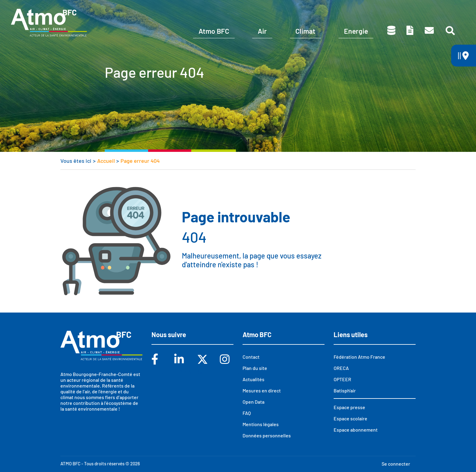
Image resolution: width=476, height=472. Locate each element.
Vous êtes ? (249, 9)
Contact (429, 30)
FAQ (247, 413)
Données (391, 30)
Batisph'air (345, 390)
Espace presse (427, 9)
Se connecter (396, 464)
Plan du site (255, 368)
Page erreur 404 (140, 161)
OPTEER (342, 379)
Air (262, 31)
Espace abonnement (356, 430)
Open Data (253, 402)
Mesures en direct (262, 390)
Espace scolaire (368, 9)
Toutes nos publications (410, 30)
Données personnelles (267, 435)
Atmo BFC (214, 31)
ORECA (341, 368)
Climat (305, 31)
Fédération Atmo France (359, 357)
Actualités (253, 379)
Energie (356, 31)
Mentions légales (261, 424)
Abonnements (308, 9)
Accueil (106, 161)
